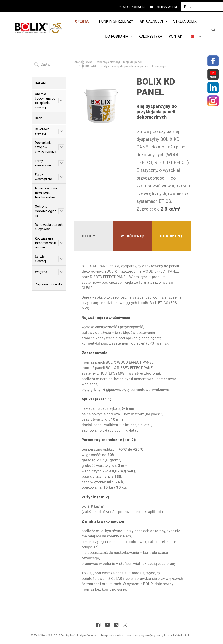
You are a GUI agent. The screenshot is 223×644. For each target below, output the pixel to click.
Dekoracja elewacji (108, 62)
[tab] (93, 236)
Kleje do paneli (133, 62)
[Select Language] (202, 7)
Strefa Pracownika (134, 7)
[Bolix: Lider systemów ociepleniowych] (38, 28)
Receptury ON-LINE (166, 7)
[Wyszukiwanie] (213, 29)
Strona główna (83, 62)
